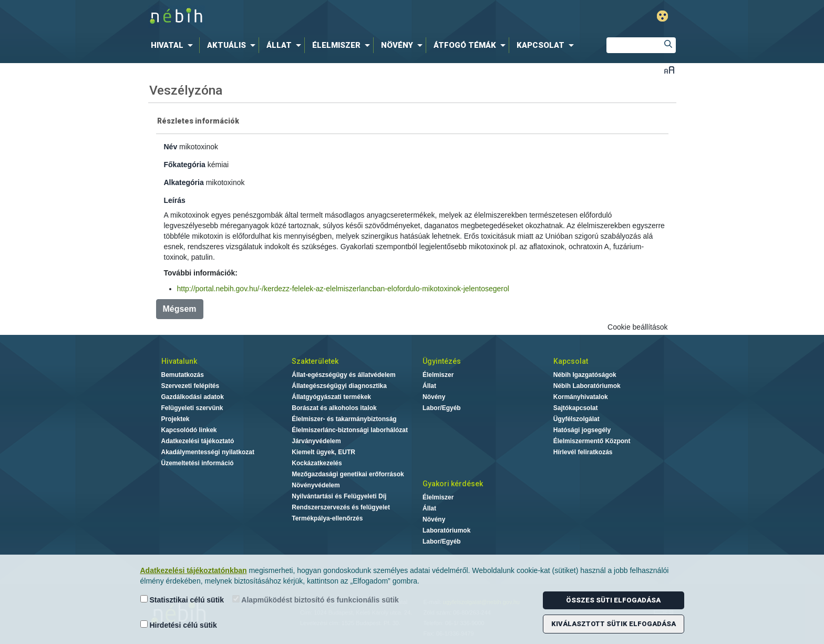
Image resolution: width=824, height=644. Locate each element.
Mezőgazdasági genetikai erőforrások (348, 474)
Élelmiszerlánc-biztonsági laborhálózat (350, 430)
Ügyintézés (442, 361)
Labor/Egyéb (442, 408)
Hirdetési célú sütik (179, 625)
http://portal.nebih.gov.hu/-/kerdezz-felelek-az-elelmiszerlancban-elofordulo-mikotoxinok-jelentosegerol (343, 289)
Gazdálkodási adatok (193, 397)
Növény (434, 397)
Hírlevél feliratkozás (583, 452)
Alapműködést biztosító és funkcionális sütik (316, 600)
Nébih (300, 17)
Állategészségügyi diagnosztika (339, 386)
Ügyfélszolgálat (576, 419)
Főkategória (185, 165)
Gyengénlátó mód (662, 16)
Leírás (175, 200)
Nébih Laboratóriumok (587, 386)
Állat (429, 386)
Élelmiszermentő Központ (592, 441)
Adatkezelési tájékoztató (198, 441)
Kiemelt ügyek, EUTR (323, 452)
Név (171, 147)
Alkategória (184, 182)
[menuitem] (174, 45)
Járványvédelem (316, 441)
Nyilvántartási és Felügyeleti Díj (339, 496)
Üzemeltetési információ (198, 463)
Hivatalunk (179, 361)
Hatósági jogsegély (582, 430)
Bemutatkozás (183, 375)
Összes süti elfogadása (613, 600)
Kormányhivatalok (581, 397)
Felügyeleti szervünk (192, 408)
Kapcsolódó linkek (189, 430)
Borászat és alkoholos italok (334, 408)
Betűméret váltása (669, 70)
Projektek (176, 419)
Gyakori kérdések (453, 484)
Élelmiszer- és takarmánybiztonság (344, 419)
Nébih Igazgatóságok (585, 375)
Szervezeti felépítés (190, 386)
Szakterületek (315, 361)
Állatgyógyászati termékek (331, 397)
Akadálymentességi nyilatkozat (208, 452)
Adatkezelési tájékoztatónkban (194, 570)
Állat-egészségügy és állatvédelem (343, 375)
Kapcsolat (571, 361)
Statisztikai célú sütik (182, 600)
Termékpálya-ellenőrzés (327, 518)
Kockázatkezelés (317, 463)
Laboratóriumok (446, 530)
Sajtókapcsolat (576, 408)
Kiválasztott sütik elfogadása (614, 624)
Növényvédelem (316, 485)
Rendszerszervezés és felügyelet (341, 507)
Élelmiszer (438, 375)
